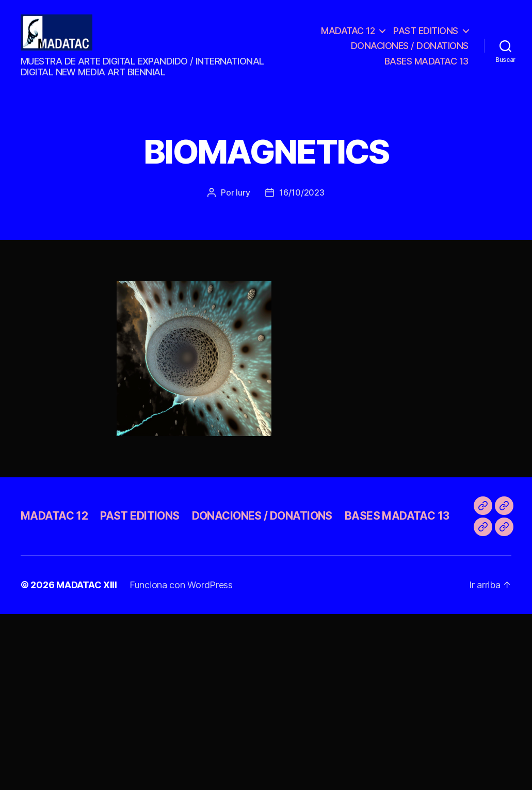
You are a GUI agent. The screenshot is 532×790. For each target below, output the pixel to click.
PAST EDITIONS (426, 35)
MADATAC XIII (87, 594)
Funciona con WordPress (181, 594)
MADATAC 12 (348, 35)
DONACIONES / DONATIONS (410, 50)
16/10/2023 (302, 202)
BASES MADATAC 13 (426, 66)
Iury (243, 202)
